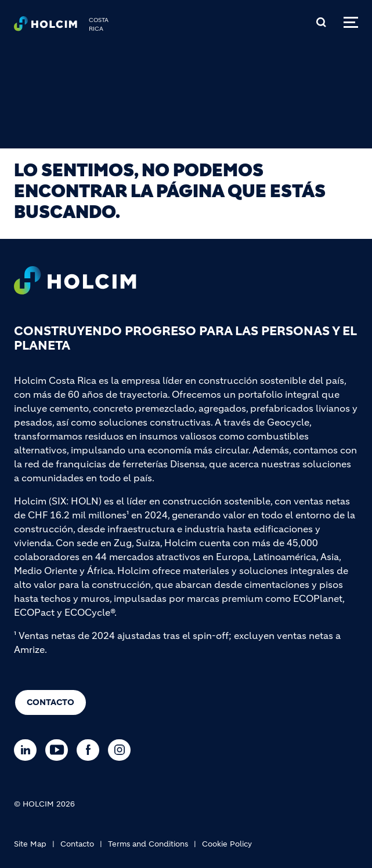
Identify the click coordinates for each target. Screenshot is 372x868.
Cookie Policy (227, 844)
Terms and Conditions (148, 844)
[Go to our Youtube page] (59, 750)
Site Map (30, 844)
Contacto (50, 702)
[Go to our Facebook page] (91, 750)
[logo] (46, 27)
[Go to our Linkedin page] (28, 750)
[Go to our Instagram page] (122, 750)
